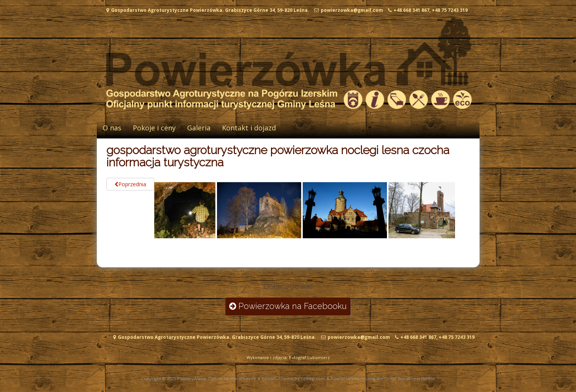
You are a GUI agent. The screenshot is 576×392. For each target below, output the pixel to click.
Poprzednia (130, 184)
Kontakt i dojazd (249, 128)
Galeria (199, 128)
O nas (112, 128)
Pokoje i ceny (154, 128)
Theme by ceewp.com (302, 378)
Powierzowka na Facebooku (288, 306)
